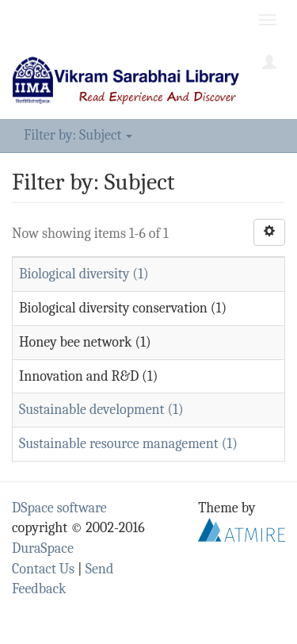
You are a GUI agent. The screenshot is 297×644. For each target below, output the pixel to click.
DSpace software (59, 508)
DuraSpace (43, 548)
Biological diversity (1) (84, 274)
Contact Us (43, 569)
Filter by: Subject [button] (78, 135)
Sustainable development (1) (101, 410)
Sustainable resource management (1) (128, 444)
